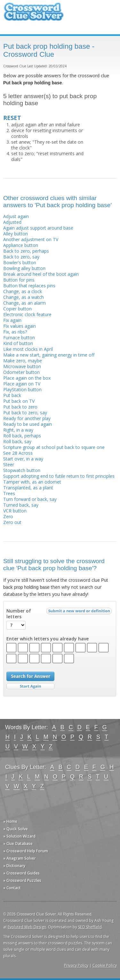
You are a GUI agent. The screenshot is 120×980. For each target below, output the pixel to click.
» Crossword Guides (21, 873)
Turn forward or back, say (30, 499)
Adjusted (12, 222)
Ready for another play (27, 418)
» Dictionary (14, 866)
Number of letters (19, 614)
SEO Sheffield (90, 927)
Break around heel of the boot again (41, 274)
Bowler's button (20, 262)
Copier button (17, 309)
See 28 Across (18, 453)
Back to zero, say (21, 257)
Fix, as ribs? (15, 332)
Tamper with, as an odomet (32, 482)
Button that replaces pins (29, 286)
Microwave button (22, 366)
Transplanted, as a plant (28, 488)
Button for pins (19, 280)
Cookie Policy (105, 965)
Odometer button (21, 372)
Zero (8, 516)
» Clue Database (18, 844)
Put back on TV (19, 401)
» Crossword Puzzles (22, 880)
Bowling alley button (24, 268)
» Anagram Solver (20, 858)
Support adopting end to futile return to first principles (59, 476)
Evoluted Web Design (27, 927)
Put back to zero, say (25, 413)
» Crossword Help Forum (26, 851)
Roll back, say (17, 441)
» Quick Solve (16, 829)
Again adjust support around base (38, 228)
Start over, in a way (23, 459)
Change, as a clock (23, 291)
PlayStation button (22, 389)
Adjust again (16, 216)
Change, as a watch (24, 297)
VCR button (15, 511)
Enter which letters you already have (48, 639)
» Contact (12, 888)
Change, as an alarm (24, 303)
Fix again (12, 320)
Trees (9, 493)
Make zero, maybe (23, 361)
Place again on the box (27, 378)
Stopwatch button (22, 470)
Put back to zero (20, 407)
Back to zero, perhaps (26, 251)
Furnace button (19, 338)
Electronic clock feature (27, 314)
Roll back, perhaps (22, 436)
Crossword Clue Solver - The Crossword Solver (34, 15)
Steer (9, 465)
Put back (12, 395)
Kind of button (18, 343)
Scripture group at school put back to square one (54, 447)
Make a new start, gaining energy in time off (49, 355)
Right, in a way (18, 430)
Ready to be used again (28, 424)
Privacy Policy (76, 965)
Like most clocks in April (28, 349)
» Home (10, 821)
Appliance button (21, 245)
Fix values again (20, 326)
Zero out (12, 522)
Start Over (30, 686)
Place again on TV (22, 384)
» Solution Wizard (19, 836)
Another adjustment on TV (31, 239)
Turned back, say (21, 505)
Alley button (16, 234)
